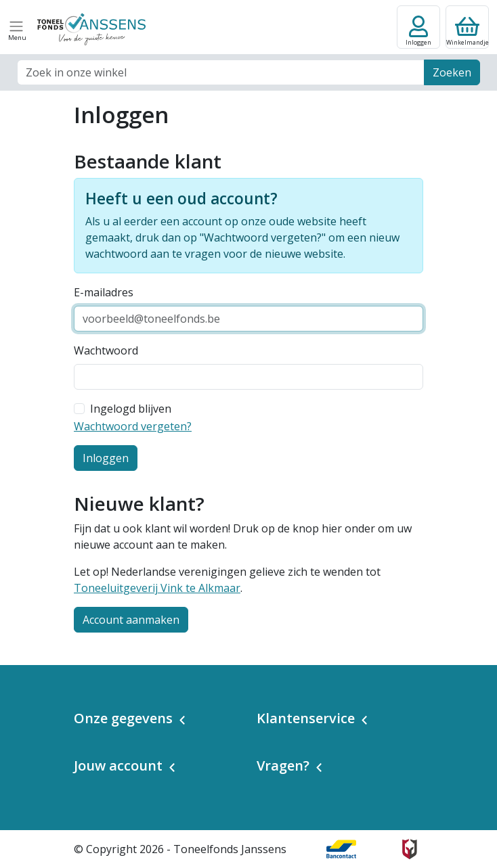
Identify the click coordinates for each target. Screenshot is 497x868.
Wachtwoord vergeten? (133, 426)
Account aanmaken (131, 620)
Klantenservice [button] (306, 718)
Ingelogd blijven (131, 409)
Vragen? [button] (283, 766)
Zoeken (452, 72)
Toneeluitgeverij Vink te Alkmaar (157, 588)
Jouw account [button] (118, 766)
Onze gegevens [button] (123, 718)
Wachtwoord (106, 350)
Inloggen (106, 458)
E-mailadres (104, 292)
